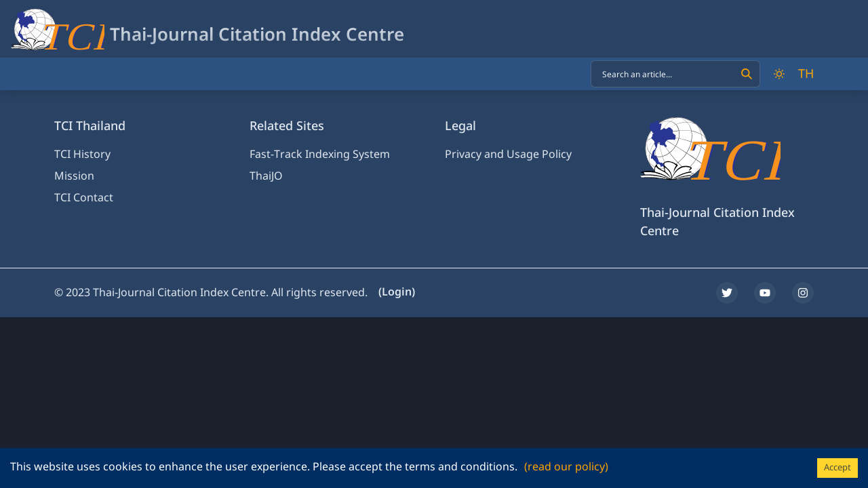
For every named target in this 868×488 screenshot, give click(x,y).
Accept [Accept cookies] (837, 468)
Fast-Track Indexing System (320, 155)
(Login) (397, 292)
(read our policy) (566, 467)
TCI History (82, 155)
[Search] (747, 74)
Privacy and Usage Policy (508, 155)
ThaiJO (266, 176)
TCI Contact (84, 198)
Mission (74, 176)
